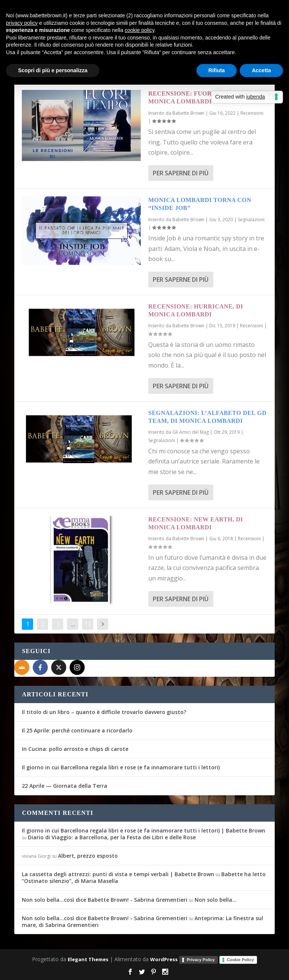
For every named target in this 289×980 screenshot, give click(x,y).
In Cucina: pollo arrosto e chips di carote (75, 749)
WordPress (164, 959)
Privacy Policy (201, 960)
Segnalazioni (251, 220)
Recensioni (252, 113)
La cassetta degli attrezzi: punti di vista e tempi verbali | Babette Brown (118, 874)
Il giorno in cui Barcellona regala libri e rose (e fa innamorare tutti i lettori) (121, 767)
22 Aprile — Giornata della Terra (65, 786)
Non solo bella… (216, 900)
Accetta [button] (261, 70)
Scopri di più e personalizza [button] (53, 70)
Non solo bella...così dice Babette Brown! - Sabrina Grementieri (105, 900)
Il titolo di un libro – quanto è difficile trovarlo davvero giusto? (104, 712)
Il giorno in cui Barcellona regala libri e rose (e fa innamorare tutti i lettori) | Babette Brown (144, 830)
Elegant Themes (88, 959)
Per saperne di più (181, 173)
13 (88, 624)
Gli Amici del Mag (191, 432)
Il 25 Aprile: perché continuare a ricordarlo (77, 730)
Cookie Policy (240, 960)
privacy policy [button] (22, 23)
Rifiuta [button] (217, 70)
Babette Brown (188, 113)
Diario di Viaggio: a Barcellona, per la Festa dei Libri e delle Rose (112, 837)
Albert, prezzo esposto (88, 856)
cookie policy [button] (139, 30)
